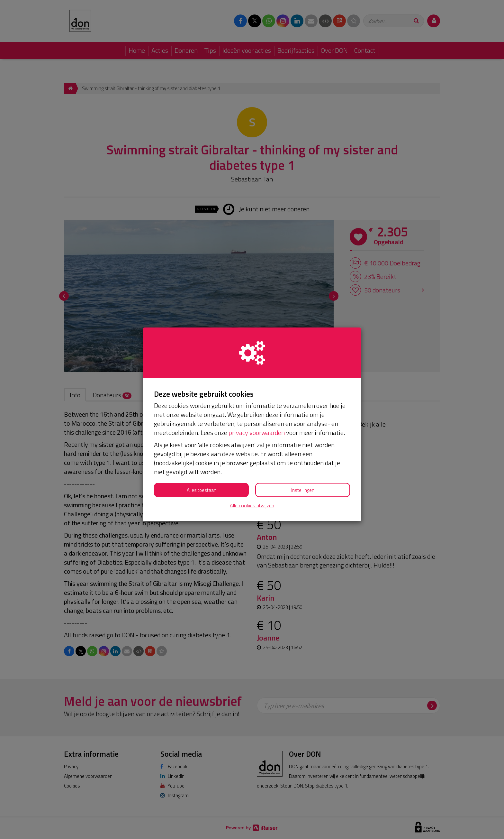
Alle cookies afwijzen (252, 506)
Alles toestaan (202, 490)
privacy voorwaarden (257, 433)
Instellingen (303, 490)
